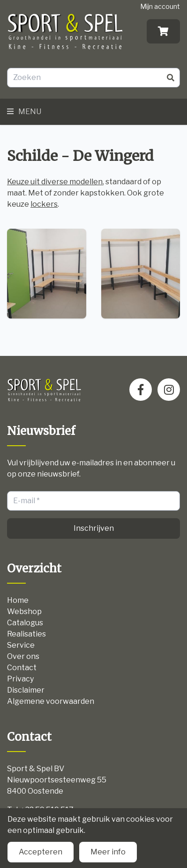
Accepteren (41, 852)
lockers (44, 204)
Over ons (23, 656)
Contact (22, 668)
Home (18, 600)
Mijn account (160, 6)
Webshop (24, 611)
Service (21, 645)
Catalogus (25, 623)
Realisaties (26, 634)
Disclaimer (26, 690)
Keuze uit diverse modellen (55, 182)
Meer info (108, 852)
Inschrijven (94, 528)
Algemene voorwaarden (51, 701)
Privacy (20, 679)
